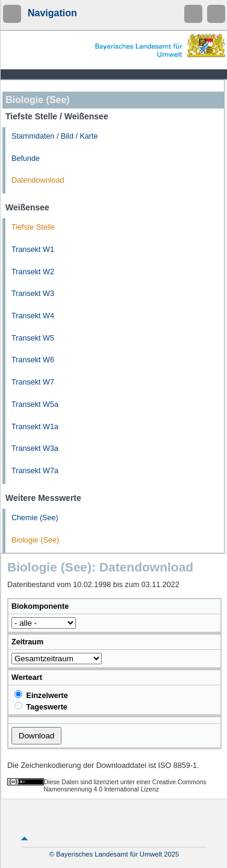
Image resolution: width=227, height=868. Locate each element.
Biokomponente (40, 606)
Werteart (27, 678)
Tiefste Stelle (33, 227)
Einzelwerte (41, 695)
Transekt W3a (35, 448)
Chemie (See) (35, 518)
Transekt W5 (33, 338)
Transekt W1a (35, 427)
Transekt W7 (33, 382)
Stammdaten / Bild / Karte (55, 136)
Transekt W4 (33, 316)
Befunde (26, 159)
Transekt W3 (33, 294)
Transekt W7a (35, 471)
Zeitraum (27, 642)
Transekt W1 (33, 250)
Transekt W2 (33, 272)
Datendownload (38, 180)
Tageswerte (41, 706)
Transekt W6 (33, 360)
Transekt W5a (35, 404)
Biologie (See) (35, 540)
